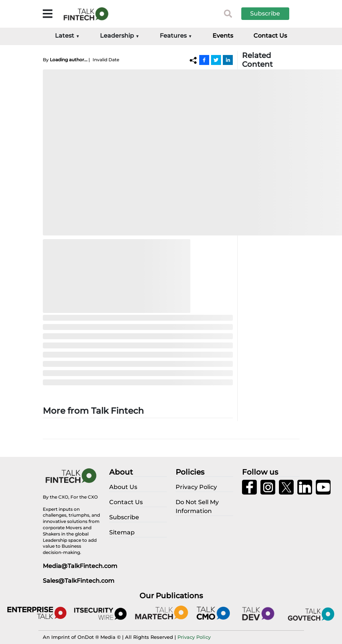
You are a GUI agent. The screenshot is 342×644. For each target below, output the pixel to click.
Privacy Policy (194, 637)
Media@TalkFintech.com (80, 566)
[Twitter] (216, 60)
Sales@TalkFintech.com (79, 581)
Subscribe (265, 13)
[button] (271, 14)
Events (223, 36)
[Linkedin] (228, 60)
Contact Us (270, 36)
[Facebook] (204, 60)
